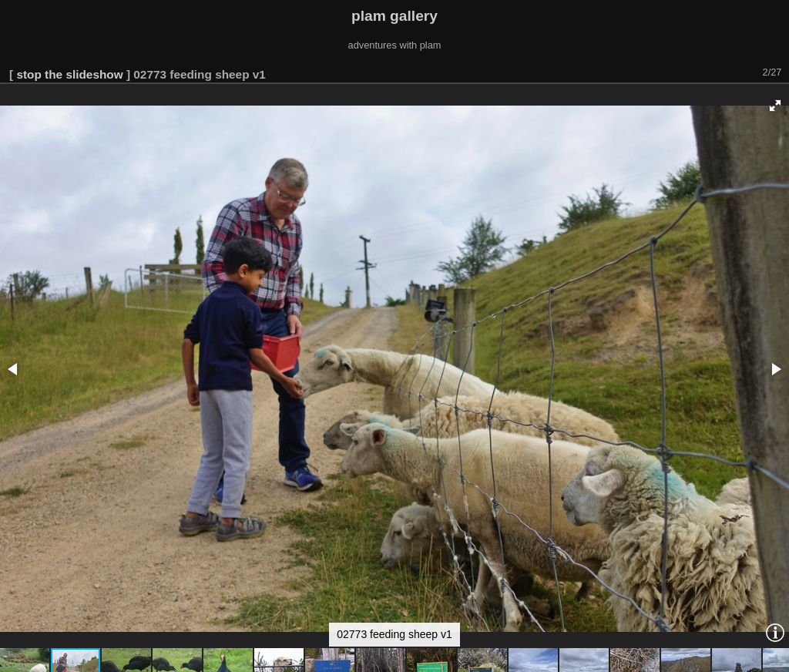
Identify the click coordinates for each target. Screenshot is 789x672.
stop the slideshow (69, 74)
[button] (775, 106)
